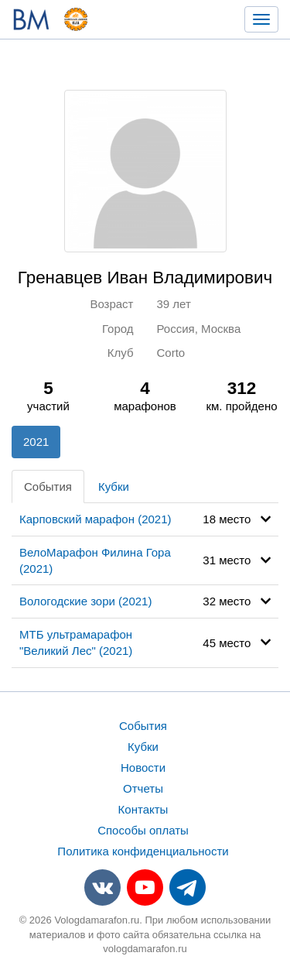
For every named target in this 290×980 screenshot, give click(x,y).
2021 (36, 442)
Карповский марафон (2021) (96, 519)
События (48, 487)
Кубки (114, 487)
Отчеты (143, 788)
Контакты (143, 809)
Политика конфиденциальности (143, 851)
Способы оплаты (143, 830)
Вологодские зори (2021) (85, 601)
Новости (143, 768)
